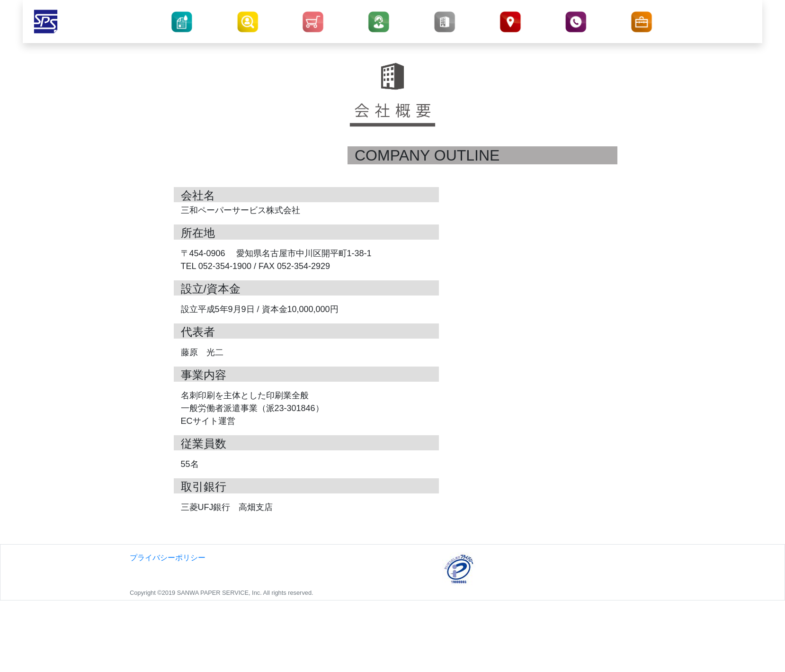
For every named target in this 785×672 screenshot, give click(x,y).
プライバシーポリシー (168, 558)
